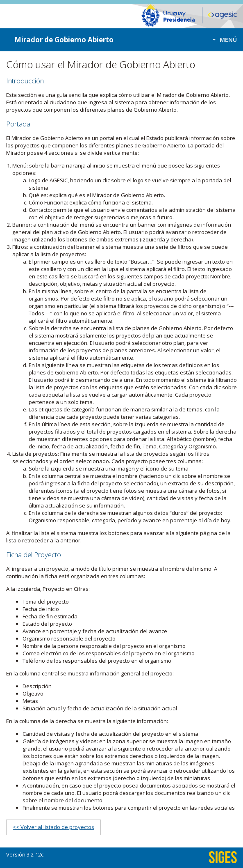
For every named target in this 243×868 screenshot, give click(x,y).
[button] (222, 40)
